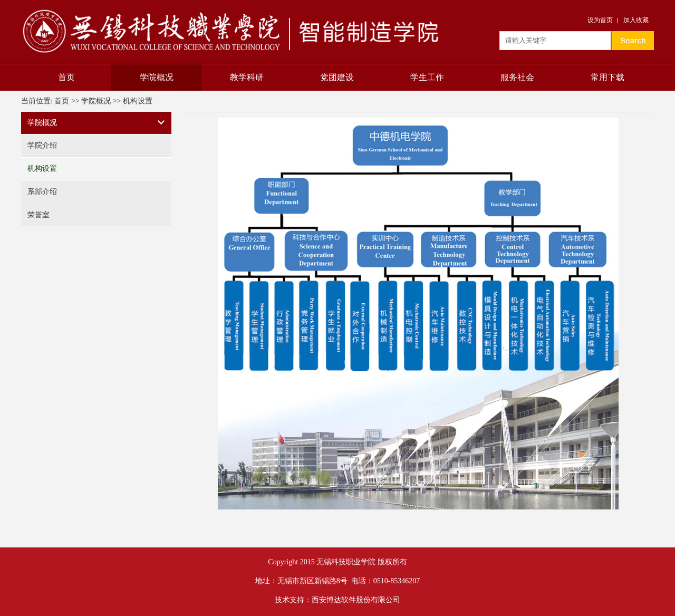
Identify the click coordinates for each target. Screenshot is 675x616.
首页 (66, 77)
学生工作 (427, 77)
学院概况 (157, 77)
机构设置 (138, 101)
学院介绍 (42, 145)
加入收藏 (636, 20)
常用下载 (607, 77)
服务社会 (517, 77)
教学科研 (247, 77)
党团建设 (337, 77)
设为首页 (600, 20)
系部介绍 (42, 192)
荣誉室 (38, 215)
